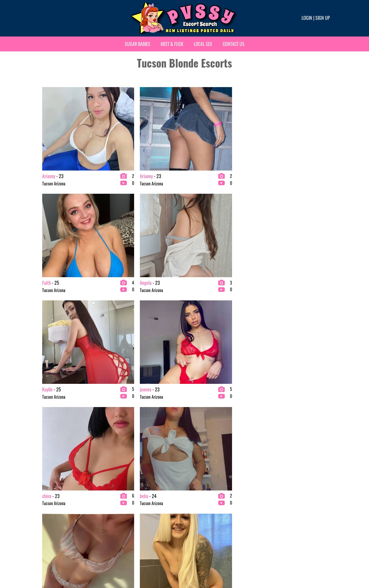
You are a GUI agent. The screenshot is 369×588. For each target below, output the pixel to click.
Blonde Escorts (51, 527)
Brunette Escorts (126, 494)
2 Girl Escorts (50, 494)
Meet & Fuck (172, 44)
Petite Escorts (198, 527)
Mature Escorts (198, 519)
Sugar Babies (137, 44)
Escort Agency (124, 527)
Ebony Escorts (124, 519)
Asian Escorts (50, 502)
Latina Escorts (198, 510)
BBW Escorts (49, 510)
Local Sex (203, 44)
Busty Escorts (123, 502)
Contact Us (234, 44)
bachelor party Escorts (57, 519)
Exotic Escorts (198, 494)
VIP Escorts (269, 502)
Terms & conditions (267, 566)
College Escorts (125, 510)
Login (307, 18)
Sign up (323, 18)
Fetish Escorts (197, 502)
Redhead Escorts (273, 494)
